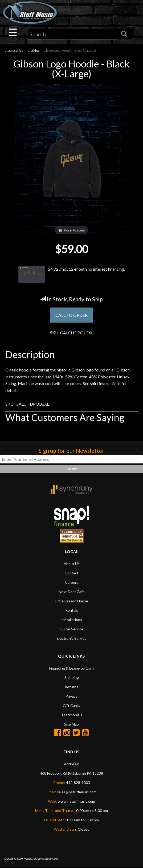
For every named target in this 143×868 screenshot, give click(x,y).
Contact (72, 573)
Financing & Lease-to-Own (71, 668)
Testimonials (72, 715)
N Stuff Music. (23, 859)
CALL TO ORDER (71, 315)
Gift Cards (71, 706)
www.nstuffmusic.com (76, 801)
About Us (72, 564)
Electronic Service (72, 639)
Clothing (33, 51)
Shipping (72, 678)
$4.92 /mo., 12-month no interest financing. (72, 274)
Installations (72, 620)
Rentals (72, 611)
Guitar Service (71, 629)
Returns (71, 687)
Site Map (71, 724)
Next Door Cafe (72, 592)
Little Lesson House (71, 601)
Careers (72, 583)
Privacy (71, 696)
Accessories (14, 51)
